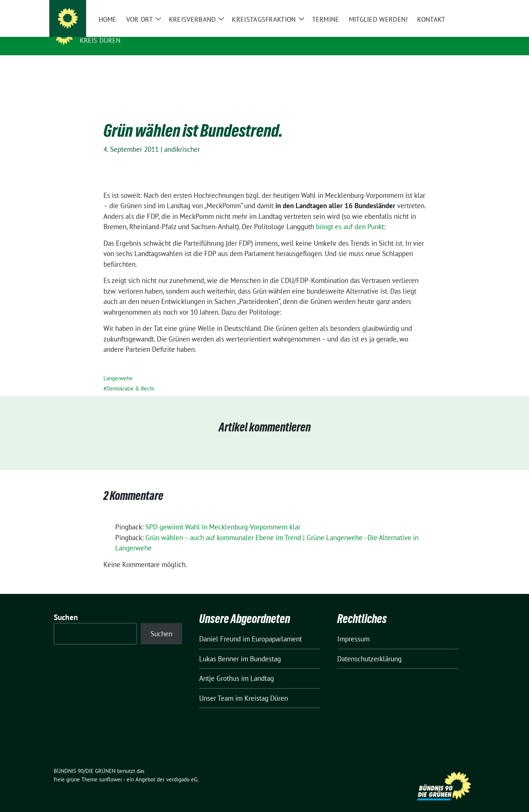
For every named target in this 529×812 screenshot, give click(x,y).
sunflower (111, 768)
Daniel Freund (220, 627)
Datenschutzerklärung (369, 647)
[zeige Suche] (463, 7)
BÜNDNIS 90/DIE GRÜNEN (125, 30)
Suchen (66, 606)
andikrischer (182, 138)
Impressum (353, 627)
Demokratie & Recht (130, 377)
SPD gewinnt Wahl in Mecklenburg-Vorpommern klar (223, 515)
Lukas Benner (219, 647)
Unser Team (216, 687)
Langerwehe (118, 367)
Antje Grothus (219, 667)
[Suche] (452, 7)
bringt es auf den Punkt (350, 215)
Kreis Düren (100, 40)
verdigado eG (182, 768)
